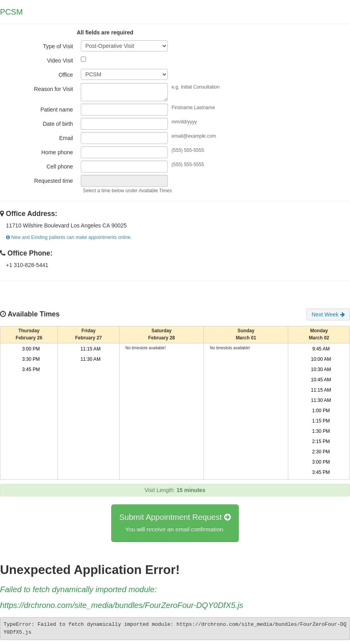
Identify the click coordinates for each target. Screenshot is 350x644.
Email (66, 138)
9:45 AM (321, 349)
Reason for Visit (54, 89)
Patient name (57, 110)
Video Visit (60, 61)
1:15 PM (321, 421)
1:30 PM (321, 431)
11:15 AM (90, 349)
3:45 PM (31, 369)
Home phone (57, 152)
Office (66, 75)
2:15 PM (321, 441)
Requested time (53, 181)
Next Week (328, 314)
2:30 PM (321, 452)
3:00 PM (31, 349)
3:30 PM (31, 359)
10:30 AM (321, 369)
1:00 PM (321, 411)
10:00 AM (321, 359)
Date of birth (58, 124)
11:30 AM (90, 359)
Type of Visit (58, 46)
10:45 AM (321, 380)
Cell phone (60, 167)
